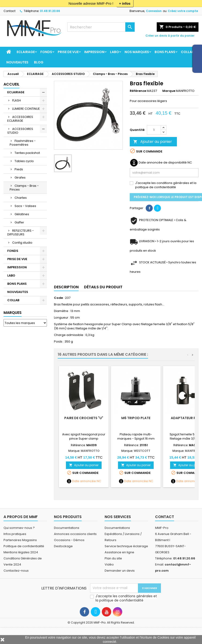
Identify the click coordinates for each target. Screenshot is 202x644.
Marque (169, 91)
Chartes (21, 198)
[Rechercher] (101, 27)
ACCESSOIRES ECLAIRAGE (20, 119)
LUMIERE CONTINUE (26, 109)
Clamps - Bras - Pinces (24, 188)
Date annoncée (84, 481)
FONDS (46, 52)
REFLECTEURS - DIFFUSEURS (21, 232)
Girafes (20, 178)
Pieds (19, 169)
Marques (13, 313)
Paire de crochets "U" (84, 418)
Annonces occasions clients (75, 534)
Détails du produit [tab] (103, 287)
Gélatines (22, 214)
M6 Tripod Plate (136, 418)
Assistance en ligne (119, 552)
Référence (138, 91)
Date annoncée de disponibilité (163, 163)
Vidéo (109, 564)
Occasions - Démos (69, 540)
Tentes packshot (27, 153)
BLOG (39, 62)
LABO (114, 52)
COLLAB (187, 52)
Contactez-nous (16, 571)
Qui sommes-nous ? (19, 528)
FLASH (17, 100)
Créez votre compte (183, 11)
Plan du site (113, 558)
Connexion (154, 11)
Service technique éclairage (126, 546)
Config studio (22, 243)
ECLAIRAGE (26, 52)
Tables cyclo (24, 161)
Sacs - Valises (25, 206)
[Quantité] (154, 130)
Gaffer (19, 222)
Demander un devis (120, 571)
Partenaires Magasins (20, 540)
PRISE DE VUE (68, 52)
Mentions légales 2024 (21, 552)
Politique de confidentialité (24, 546)
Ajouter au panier (153, 142)
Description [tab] (66, 287)
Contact (10, 11)
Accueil (11, 84)
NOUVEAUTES (17, 62)
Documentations (67, 528)
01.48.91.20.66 (50, 11)
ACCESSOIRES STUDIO (20, 131)
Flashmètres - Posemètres (23, 143)
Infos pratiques (15, 534)
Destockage (63, 546)
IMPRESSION (94, 52)
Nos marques (137, 52)
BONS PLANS (165, 52)
